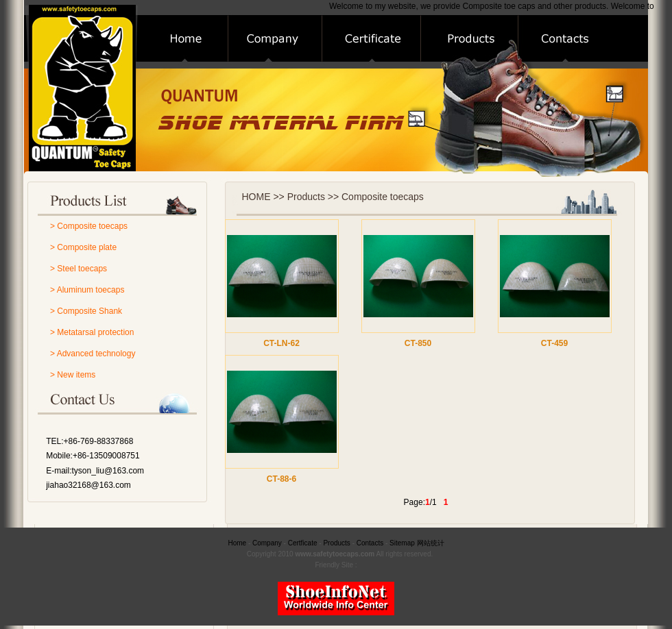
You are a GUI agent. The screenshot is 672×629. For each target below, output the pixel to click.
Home (237, 543)
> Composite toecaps (89, 226)
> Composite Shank (86, 311)
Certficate (303, 543)
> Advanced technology (93, 354)
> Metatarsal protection (92, 332)
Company (267, 543)
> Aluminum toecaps (87, 290)
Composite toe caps (499, 6)
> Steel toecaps (79, 269)
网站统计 (431, 543)
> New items (73, 375)
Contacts (370, 543)
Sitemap (402, 543)
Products (336, 543)
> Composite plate (83, 247)
